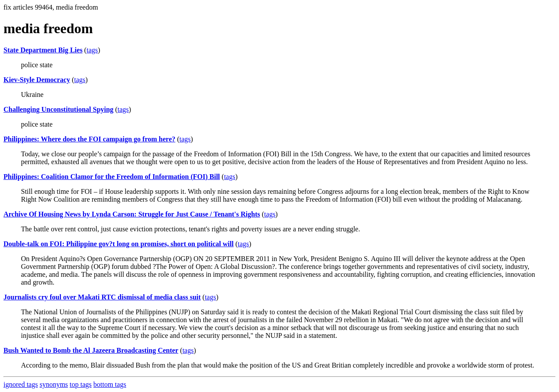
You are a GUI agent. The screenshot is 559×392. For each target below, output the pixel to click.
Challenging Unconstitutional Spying (59, 109)
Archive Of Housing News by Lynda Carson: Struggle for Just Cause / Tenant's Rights (132, 214)
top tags (81, 384)
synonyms (54, 384)
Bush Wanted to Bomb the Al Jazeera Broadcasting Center (91, 350)
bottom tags (110, 384)
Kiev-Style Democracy (37, 80)
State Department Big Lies (43, 50)
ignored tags (21, 384)
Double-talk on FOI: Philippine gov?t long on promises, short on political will (119, 244)
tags (92, 50)
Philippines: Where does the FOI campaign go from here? (89, 139)
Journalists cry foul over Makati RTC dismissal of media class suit (102, 297)
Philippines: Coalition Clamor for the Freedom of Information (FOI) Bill (112, 177)
